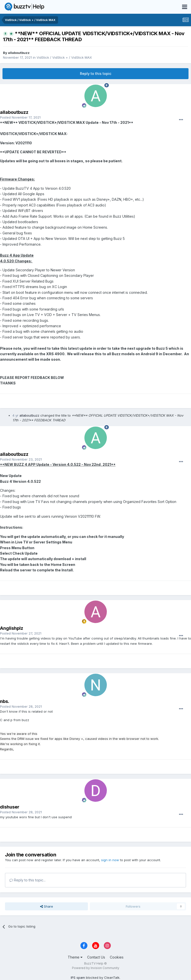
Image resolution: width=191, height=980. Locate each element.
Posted (20, 117)
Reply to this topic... (28, 880)
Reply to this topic (96, 74)
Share (47, 906)
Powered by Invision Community (96, 968)
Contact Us (96, 957)
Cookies (117, 957)
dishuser (10, 807)
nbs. (5, 701)
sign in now (110, 860)
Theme (75, 957)
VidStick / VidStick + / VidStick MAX (64, 57)
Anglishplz (12, 628)
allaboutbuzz (19, 53)
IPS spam (78, 978)
